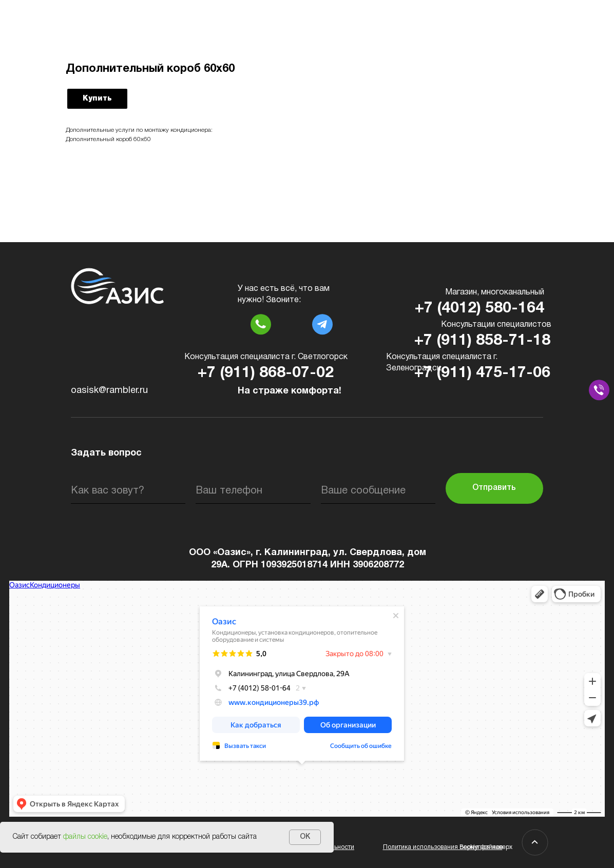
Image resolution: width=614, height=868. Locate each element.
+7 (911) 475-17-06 (482, 373)
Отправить (494, 488)
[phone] (253, 491)
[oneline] (378, 491)
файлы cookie (85, 837)
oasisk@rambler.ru (109, 391)
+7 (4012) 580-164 (479, 309)
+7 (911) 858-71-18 (482, 341)
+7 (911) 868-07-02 (266, 373)
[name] (128, 491)
